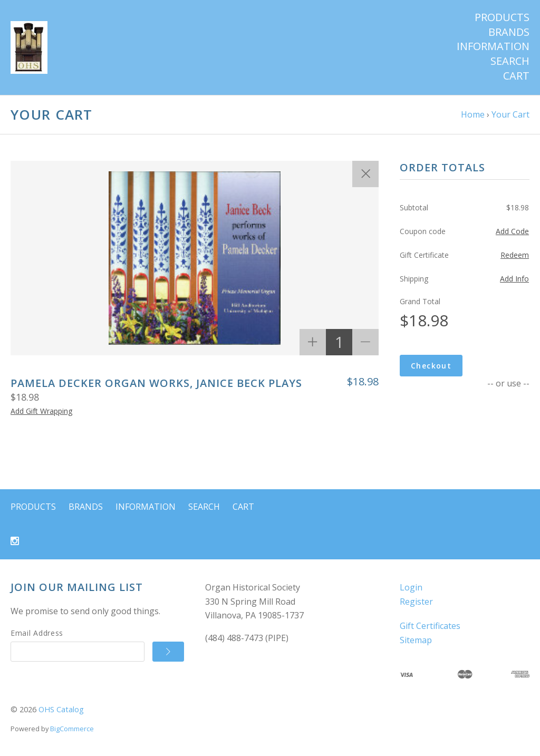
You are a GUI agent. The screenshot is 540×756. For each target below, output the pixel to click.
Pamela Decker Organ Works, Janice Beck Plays (156, 383)
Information (493, 46)
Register (416, 602)
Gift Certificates (430, 626)
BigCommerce (72, 729)
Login (411, 587)
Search (510, 61)
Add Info (514, 279)
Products (502, 17)
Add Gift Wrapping (41, 411)
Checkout (431, 366)
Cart (516, 76)
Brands (509, 32)
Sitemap (416, 640)
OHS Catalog (61, 709)
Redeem (515, 255)
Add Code (512, 231)
